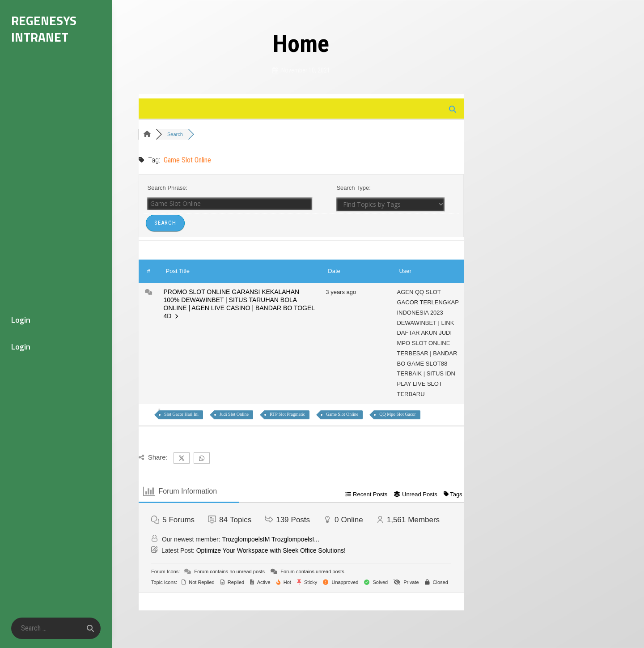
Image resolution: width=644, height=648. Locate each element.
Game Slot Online (342, 414)
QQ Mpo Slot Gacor (397, 414)
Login (21, 320)
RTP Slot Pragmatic (287, 414)
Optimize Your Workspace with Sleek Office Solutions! (271, 550)
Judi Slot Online (234, 414)
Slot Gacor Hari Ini (181, 414)
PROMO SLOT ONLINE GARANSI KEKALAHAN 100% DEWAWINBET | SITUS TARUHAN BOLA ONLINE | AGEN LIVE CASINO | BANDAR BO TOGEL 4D (239, 304)
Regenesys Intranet (44, 29)
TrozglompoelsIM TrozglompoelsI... (271, 539)
